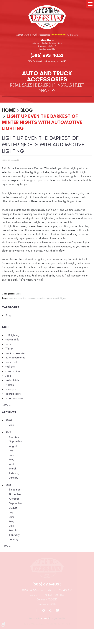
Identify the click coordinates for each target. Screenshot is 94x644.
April (12, 425)
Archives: (9, 412)
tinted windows (14, 398)
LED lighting (12, 335)
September (16, 442)
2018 (8, 485)
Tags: (6, 327)
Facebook (37, 610)
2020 (9, 420)
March (13, 469)
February (14, 473)
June (12, 455)
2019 (8, 432)
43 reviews (72, 35)
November (15, 494)
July (11, 450)
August (13, 446)
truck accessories (17, 298)
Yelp (50, 610)
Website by (39, 618)
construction (13, 371)
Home (9, 110)
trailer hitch (12, 380)
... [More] (7, 405)
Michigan (61, 298)
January (14, 478)
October (14, 437)
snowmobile (12, 340)
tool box (10, 367)
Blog (26, 110)
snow (8, 344)
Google (44, 610)
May (12, 460)
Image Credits (58, 618)
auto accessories (37, 298)
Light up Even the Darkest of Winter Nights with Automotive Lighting (42, 122)
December (15, 490)
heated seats (13, 394)
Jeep (8, 376)
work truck (12, 362)
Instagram (57, 610)
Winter (9, 349)
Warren (51, 298)
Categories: (11, 307)
